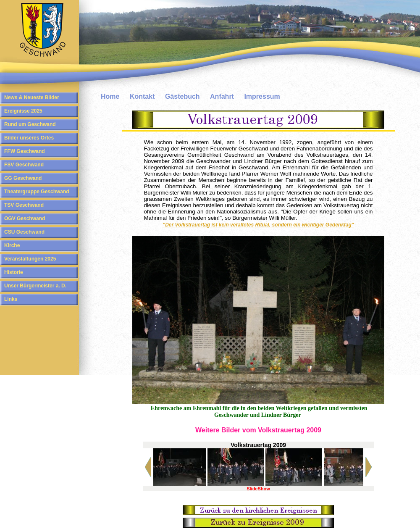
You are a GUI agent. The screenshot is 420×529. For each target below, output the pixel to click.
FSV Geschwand (24, 165)
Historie (14, 272)
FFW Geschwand (25, 151)
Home (110, 96)
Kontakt (142, 96)
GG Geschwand (23, 178)
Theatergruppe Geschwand (37, 192)
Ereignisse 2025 (23, 111)
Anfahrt (222, 96)
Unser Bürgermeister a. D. (35, 286)
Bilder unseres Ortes (29, 138)
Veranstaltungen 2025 (30, 259)
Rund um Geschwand (30, 124)
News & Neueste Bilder (32, 97)
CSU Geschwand (24, 232)
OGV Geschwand (25, 218)
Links (11, 299)
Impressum (262, 96)
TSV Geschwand (24, 205)
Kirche (12, 245)
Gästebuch (182, 96)
